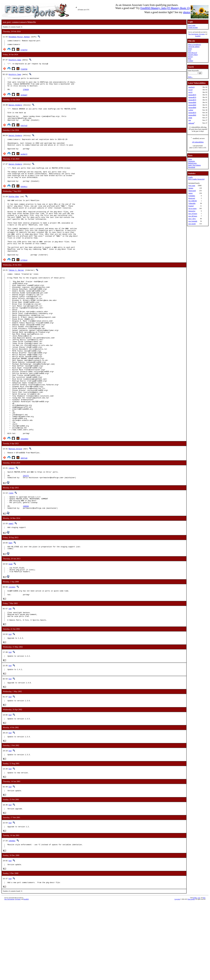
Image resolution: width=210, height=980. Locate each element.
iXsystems (202, 34)
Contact (191, 61)
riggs (11, 554)
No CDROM (193, 201)
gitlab (190, 118)
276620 (26, 94)
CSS (199, 976)
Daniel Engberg (15, 109)
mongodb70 (192, 95)
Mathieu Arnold (15, 508)
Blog (190, 59)
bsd (10, 704)
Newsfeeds (192, 167)
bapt (11, 607)
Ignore (191, 193)
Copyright (177, 977)
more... (190, 77)
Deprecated (192, 191)
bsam (11, 629)
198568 (26, 570)
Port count (192, 186)
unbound (191, 123)
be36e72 (24, 164)
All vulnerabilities (198, 142)
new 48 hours (193, 216)
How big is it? (193, 53)
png (190, 120)
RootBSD (198, 36)
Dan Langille (191, 977)
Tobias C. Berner (16, 295)
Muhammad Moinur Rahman (19, 37)
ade (10, 677)
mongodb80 (192, 102)
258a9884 (25, 498)
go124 (190, 90)
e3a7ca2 (24, 133)
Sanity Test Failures (194, 165)
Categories (191, 161)
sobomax (12, 917)
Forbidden (192, 196)
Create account (193, 27)
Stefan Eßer (14, 209)
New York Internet (193, 34)
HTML (195, 976)
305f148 (24, 518)
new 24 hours (193, 214)
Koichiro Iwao (15, 61)
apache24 (191, 87)
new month (192, 224)
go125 (190, 92)
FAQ (190, 51)
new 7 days (192, 219)
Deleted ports (192, 163)
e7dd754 (24, 51)
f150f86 (24, 71)
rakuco (11, 528)
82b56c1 (24, 199)
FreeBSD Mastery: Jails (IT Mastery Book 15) (165, 8)
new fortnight (193, 221)
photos (187, 12)
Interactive (192, 211)
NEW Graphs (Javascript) (196, 179)
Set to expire (193, 208)
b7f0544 (24, 285)
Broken (191, 188)
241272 (26, 537)
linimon (12, 654)
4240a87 (24, 99)
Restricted (192, 198)
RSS (204, 976)
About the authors (194, 47)
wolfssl (191, 110)
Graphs (190, 177)
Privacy (191, 57)
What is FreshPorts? (195, 45)
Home (190, 159)
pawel (11, 588)
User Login (192, 25)
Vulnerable (192, 203)
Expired (191, 206)
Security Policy (193, 55)
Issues (190, 49)
